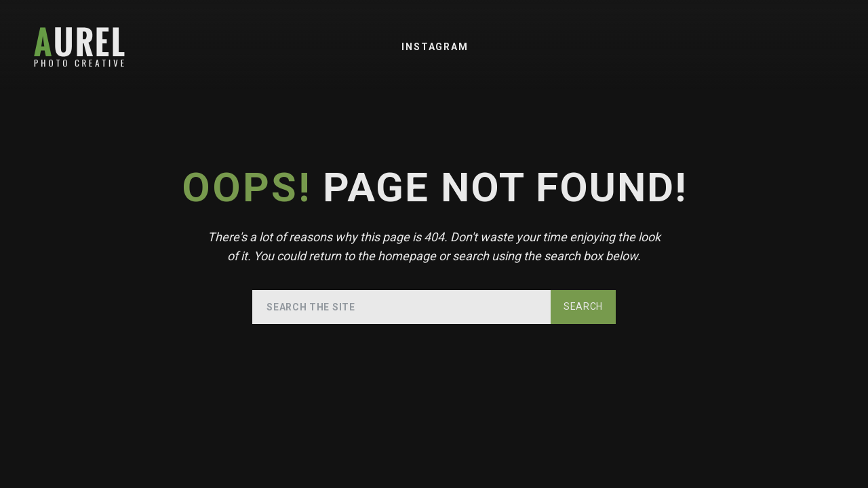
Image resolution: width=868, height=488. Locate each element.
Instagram (435, 47)
